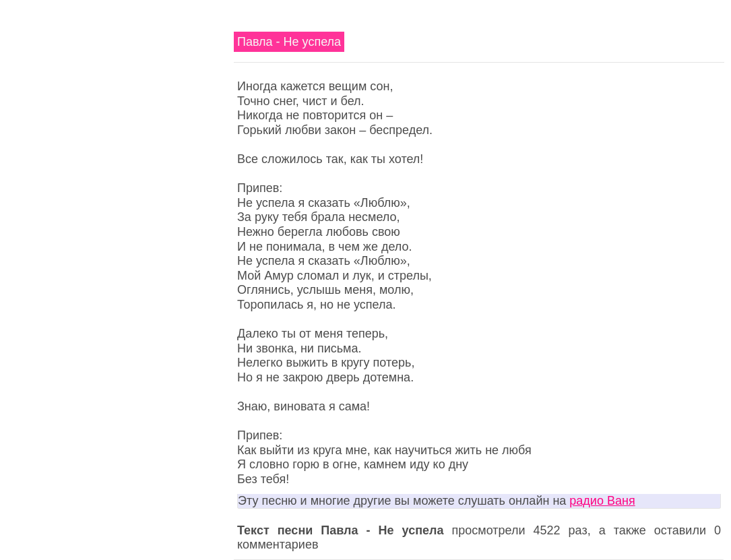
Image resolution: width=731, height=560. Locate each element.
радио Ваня (602, 501)
